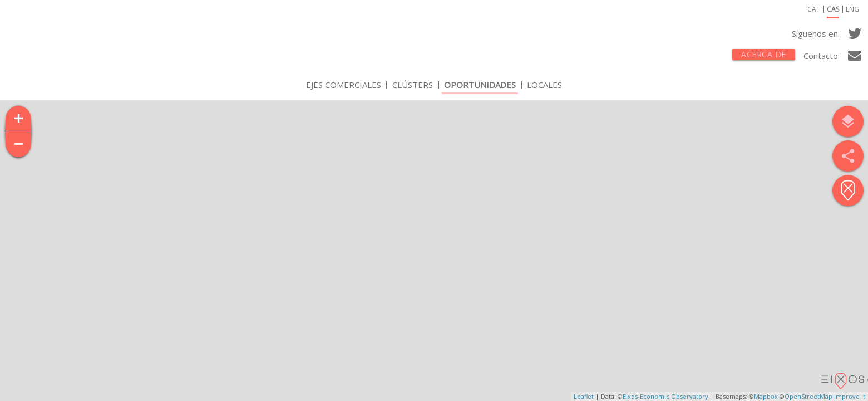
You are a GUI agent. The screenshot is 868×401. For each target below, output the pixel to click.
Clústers (413, 87)
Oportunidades (480, 87)
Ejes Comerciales (344, 87)
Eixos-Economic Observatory (665, 396)
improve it (850, 396)
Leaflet (584, 396)
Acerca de (764, 54)
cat (814, 11)
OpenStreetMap (808, 396)
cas (833, 11)
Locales (544, 87)
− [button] (19, 145)
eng (852, 11)
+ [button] (19, 119)
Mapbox (766, 396)
